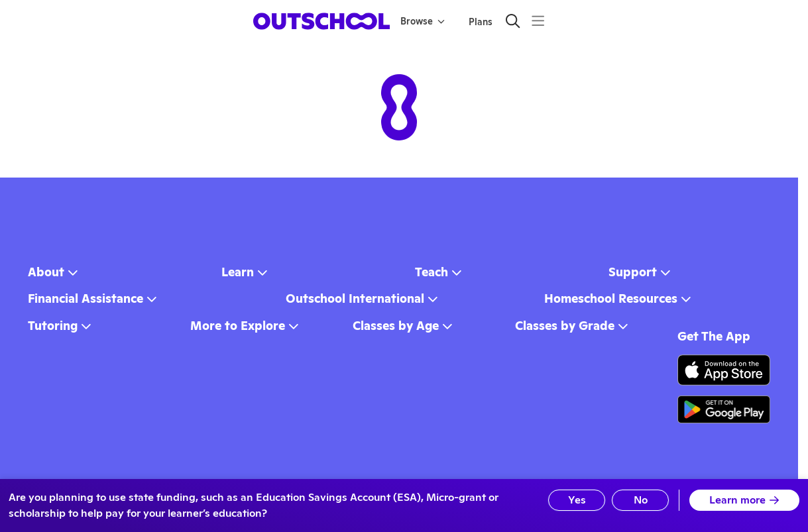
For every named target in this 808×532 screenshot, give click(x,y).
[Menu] (538, 21)
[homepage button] (321, 21)
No (641, 500)
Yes (577, 500)
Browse (423, 21)
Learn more (744, 500)
